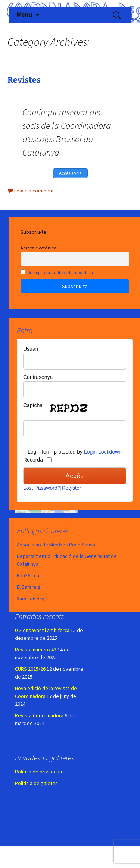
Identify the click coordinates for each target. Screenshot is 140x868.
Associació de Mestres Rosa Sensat (57, 545)
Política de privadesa (38, 772)
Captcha (33, 405)
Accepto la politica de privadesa (61, 273)
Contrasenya (38, 377)
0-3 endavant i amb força (42, 630)
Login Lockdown (103, 452)
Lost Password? (42, 488)
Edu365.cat (29, 575)
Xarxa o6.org (31, 599)
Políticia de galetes (36, 783)
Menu (24, 15)
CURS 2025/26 (30, 669)
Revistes (24, 80)
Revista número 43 (36, 650)
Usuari (31, 349)
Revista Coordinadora (39, 715)
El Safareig (29, 587)
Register (71, 488)
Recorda (33, 460)
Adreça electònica (38, 248)
